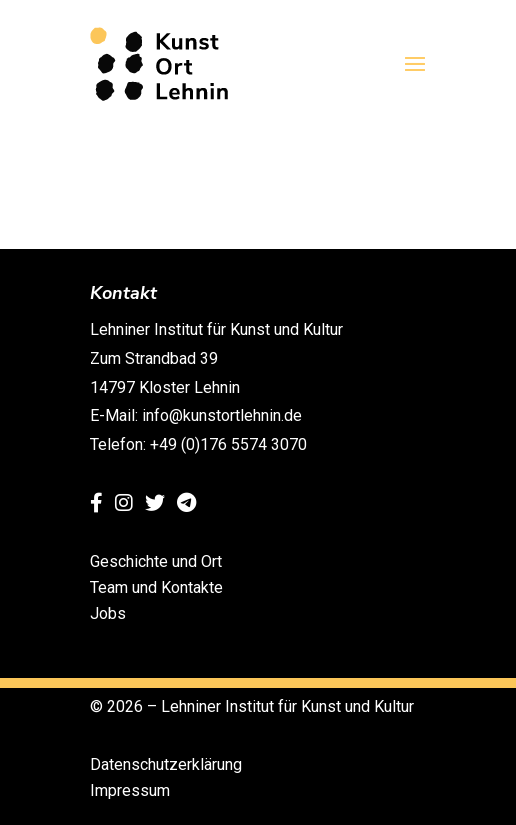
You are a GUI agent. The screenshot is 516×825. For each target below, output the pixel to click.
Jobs (108, 613)
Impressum (130, 790)
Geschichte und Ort (156, 561)
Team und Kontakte (156, 587)
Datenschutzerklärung (166, 764)
